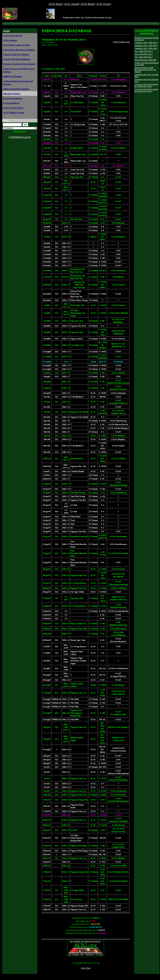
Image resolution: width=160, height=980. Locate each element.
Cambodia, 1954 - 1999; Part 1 (146, 48)
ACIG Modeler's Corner (14, 113)
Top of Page (86, 968)
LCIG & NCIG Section (13, 108)
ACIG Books (88, 4)
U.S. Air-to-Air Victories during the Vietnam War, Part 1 (146, 90)
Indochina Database (12, 94)
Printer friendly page (121, 42)
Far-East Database (11, 103)
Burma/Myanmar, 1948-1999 (145, 60)
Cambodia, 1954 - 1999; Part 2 (146, 45)
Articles (6, 31)
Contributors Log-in (20, 137)
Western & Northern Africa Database (19, 64)
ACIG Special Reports (13, 36)
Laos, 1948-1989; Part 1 (144, 57)
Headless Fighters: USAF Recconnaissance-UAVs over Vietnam (145, 70)
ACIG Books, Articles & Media (17, 45)
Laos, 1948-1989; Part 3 (144, 51)
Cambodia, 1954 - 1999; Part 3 (146, 43)
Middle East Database (13, 76)
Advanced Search (20, 131)
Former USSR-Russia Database (17, 59)
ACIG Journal (72, 4)
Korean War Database (13, 98)
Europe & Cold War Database (16, 55)
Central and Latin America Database (19, 50)
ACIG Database (10, 40)
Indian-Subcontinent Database (16, 89)
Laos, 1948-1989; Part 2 (144, 54)
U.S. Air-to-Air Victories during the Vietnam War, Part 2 (146, 85)
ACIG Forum (103, 4)
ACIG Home (56, 4)
